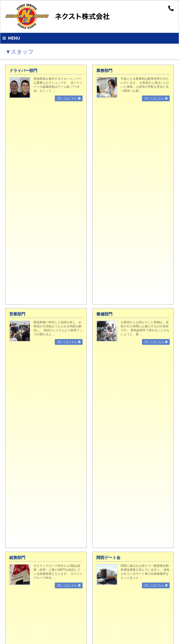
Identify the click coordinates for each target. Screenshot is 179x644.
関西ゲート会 (108, 158)
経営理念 (16, 353)
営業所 (15, 376)
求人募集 (16, 595)
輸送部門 (16, 415)
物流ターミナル (20, 540)
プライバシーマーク (23, 486)
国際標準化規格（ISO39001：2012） (34, 478)
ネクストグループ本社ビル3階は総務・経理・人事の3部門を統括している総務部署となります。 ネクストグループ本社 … (58, 172)
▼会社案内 (16, 345)
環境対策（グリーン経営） (27, 470)
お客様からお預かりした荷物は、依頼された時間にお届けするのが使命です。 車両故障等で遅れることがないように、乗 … (145, 128)
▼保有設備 (16, 525)
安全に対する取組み (23, 454)
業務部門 (104, 71)
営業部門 (17, 114)
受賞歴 (15, 517)
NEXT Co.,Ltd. (84, 634)
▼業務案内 (16, 407)
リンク (15, 392)
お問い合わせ (19, 384)
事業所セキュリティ (23, 509)
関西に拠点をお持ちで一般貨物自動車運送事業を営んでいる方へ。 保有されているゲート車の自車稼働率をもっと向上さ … (145, 172)
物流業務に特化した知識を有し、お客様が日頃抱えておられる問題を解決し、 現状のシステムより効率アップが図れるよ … (58, 128)
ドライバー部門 (23, 71)
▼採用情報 (16, 587)
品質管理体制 (19, 446)
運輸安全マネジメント (24, 501)
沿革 (13, 368)
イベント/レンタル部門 (25, 431)
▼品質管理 (16, 439)
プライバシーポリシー (24, 399)
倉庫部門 (16, 423)
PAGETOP (162, 283)
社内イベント (19, 618)
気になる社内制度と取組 (26, 611)
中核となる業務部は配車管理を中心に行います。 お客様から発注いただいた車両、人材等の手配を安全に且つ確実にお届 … (145, 85)
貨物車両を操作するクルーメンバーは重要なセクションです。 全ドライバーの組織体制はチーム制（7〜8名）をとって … (58, 85)
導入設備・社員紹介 (23, 603)
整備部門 (104, 114)
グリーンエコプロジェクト (27, 493)
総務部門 (17, 158)
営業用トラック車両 (23, 532)
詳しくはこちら (67, 98)
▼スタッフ (17, 201)
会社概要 (16, 360)
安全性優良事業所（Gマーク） (30, 462)
